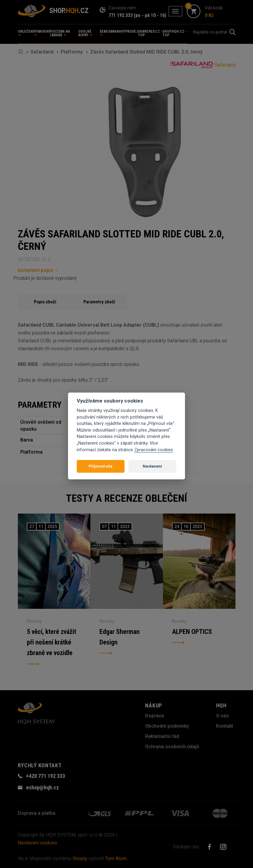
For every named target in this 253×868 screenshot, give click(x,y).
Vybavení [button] (42, 33)
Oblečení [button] (26, 33)
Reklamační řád (162, 736)
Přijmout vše (101, 466)
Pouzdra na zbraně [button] (60, 33)
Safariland (42, 52)
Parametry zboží (99, 302)
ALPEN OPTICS (192, 632)
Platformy (72, 52)
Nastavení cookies (37, 843)
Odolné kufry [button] (85, 33)
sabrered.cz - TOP (150, 33)
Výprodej (130, 31)
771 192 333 (121, 15)
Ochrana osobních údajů (172, 747)
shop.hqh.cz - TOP (175, 33)
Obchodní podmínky (167, 726)
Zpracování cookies (154, 450)
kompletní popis (36, 270)
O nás (222, 716)
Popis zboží (45, 302)
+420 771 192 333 (45, 776)
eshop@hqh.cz (42, 787)
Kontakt (225, 726)
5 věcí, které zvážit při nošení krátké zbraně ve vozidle (52, 643)
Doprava (154, 716)
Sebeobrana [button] (110, 33)
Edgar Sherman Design (120, 637)
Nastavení (152, 466)
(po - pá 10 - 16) (150, 15)
